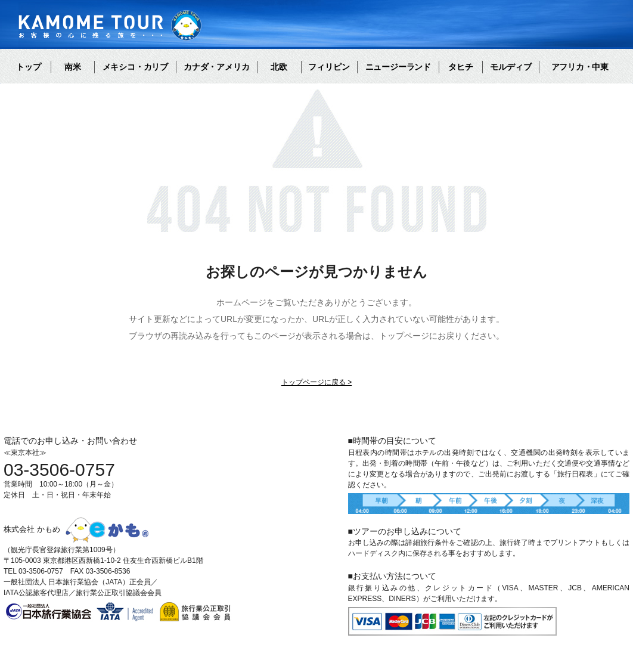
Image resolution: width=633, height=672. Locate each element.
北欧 (279, 67)
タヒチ (461, 67)
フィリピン (329, 67)
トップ (29, 67)
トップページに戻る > (316, 382)
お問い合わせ (269, 487)
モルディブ (511, 67)
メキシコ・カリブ (135, 67)
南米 (73, 67)
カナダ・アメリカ (216, 67)
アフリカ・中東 (580, 67)
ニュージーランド (398, 67)
